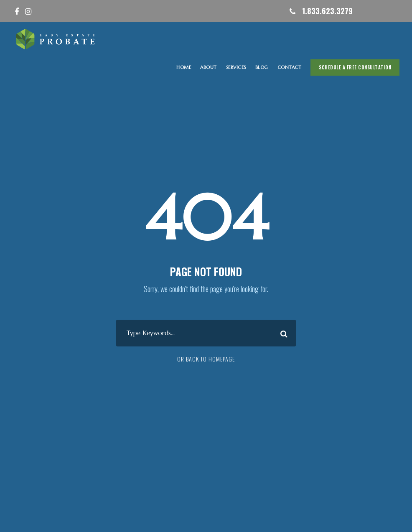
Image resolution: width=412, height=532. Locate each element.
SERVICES (236, 67)
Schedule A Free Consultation (355, 67)
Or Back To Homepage (206, 359)
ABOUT (209, 67)
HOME (184, 67)
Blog (262, 67)
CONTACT (290, 67)
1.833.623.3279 (327, 11)
